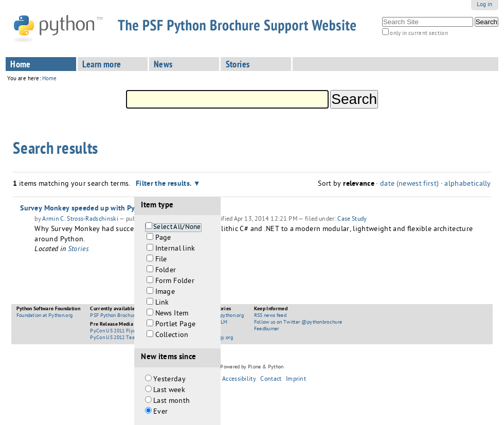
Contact (271, 380)
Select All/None (177, 228)
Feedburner (267, 329)
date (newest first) (409, 184)
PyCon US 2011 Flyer (114, 331)
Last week (169, 391)
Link (162, 303)
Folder (166, 271)
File (161, 260)
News (163, 65)
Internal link (175, 249)
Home (21, 65)
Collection (172, 336)
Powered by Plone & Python (252, 367)
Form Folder (175, 282)
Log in (485, 5)
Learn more (102, 65)
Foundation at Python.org (45, 316)
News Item (172, 314)
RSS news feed (270, 316)
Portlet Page (176, 325)
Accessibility (239, 380)
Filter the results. (165, 184)
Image (165, 293)
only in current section (419, 34)
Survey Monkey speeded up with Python (85, 209)
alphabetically (467, 184)
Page (163, 238)
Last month (172, 402)
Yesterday (169, 380)
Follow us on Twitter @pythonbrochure (298, 323)
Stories (238, 65)
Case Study (352, 220)
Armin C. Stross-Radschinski (80, 220)
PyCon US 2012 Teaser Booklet (125, 338)
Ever (160, 412)
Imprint (296, 380)
